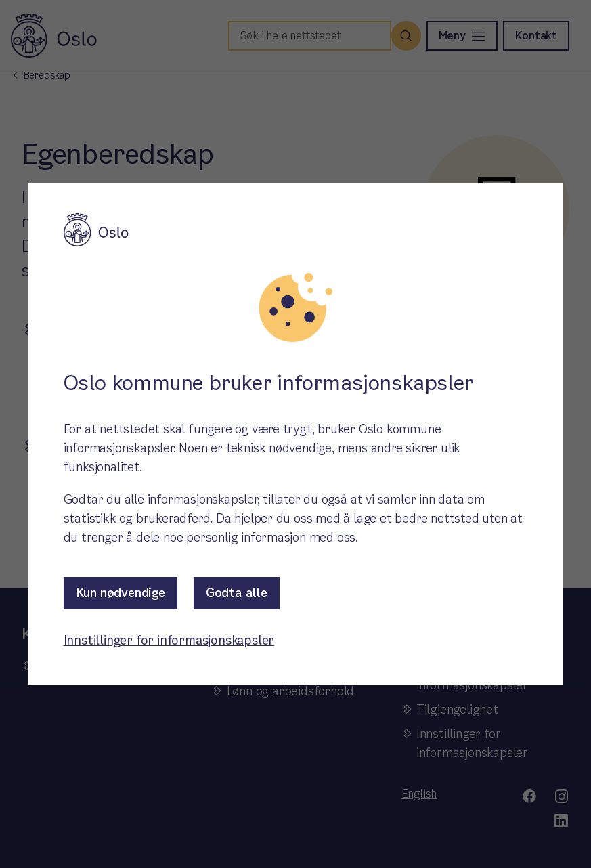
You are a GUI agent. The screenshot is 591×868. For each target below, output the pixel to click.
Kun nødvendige (121, 593)
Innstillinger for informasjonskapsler (169, 640)
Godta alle (237, 593)
